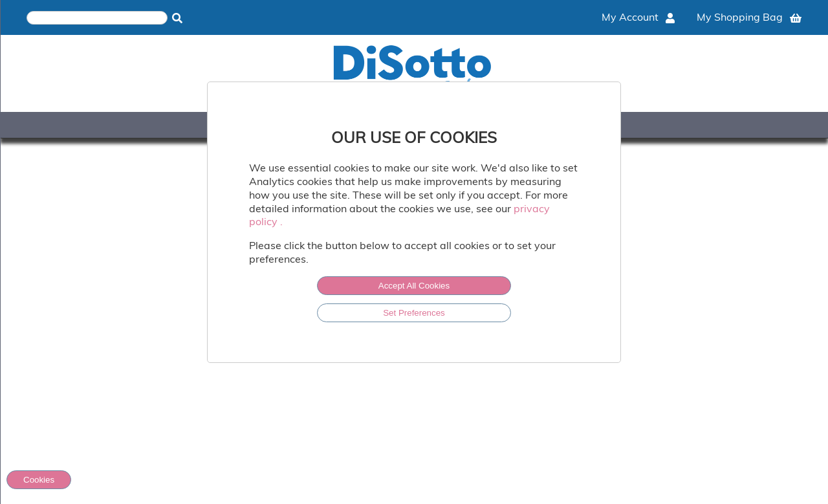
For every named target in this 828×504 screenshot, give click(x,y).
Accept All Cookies (414, 286)
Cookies (39, 480)
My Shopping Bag (749, 17)
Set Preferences (414, 313)
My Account (638, 17)
